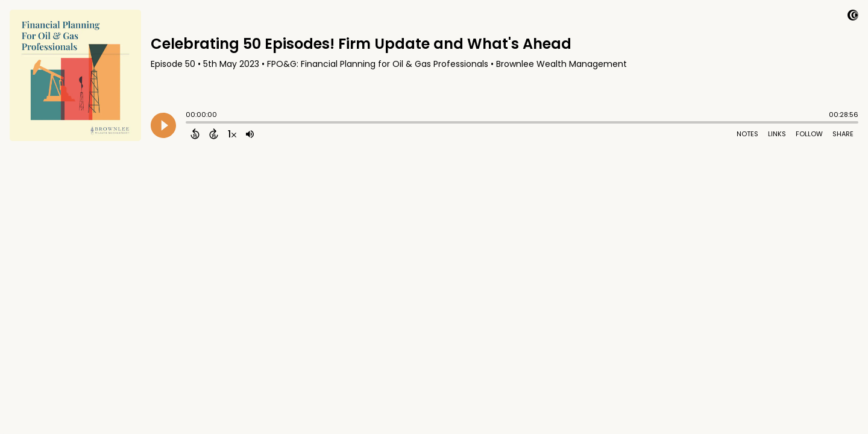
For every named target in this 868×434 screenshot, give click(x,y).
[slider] (189, 124)
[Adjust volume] (250, 134)
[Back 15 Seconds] (195, 134)
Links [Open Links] (777, 134)
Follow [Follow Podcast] (809, 134)
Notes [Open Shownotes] (747, 134)
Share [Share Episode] (843, 134)
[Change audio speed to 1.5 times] (232, 134)
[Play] (163, 125)
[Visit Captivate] (853, 17)
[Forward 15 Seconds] (214, 134)
